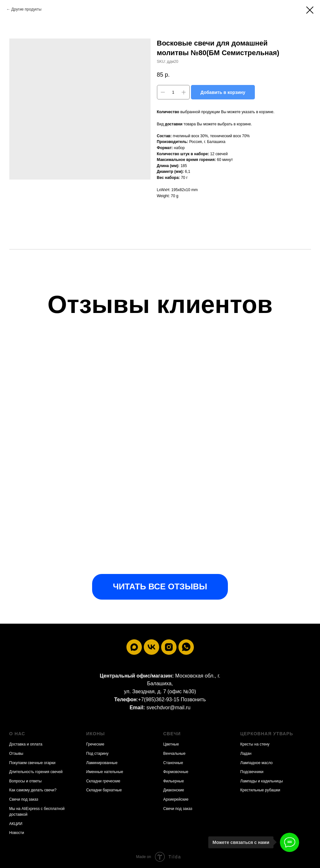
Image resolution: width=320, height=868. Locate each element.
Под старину (97, 754)
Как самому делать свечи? (33, 790)
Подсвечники (252, 772)
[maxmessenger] (134, 647)
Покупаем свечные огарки (32, 763)
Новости (17, 833)
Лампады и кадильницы (262, 781)
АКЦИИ (16, 824)
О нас (17, 734)
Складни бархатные (104, 790)
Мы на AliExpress (25, 809)
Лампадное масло (257, 763)
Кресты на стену (255, 744)
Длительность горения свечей (36, 772)
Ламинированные (102, 763)
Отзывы (16, 754)
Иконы (96, 734)
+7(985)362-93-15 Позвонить (172, 699)
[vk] (151, 647)
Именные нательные (105, 772)
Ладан (246, 754)
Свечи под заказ (24, 799)
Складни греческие (103, 781)
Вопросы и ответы (26, 781)
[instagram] (169, 647)
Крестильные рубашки (260, 790)
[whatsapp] (186, 647)
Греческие (95, 744)
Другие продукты (26, 9)
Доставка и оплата (26, 744)
